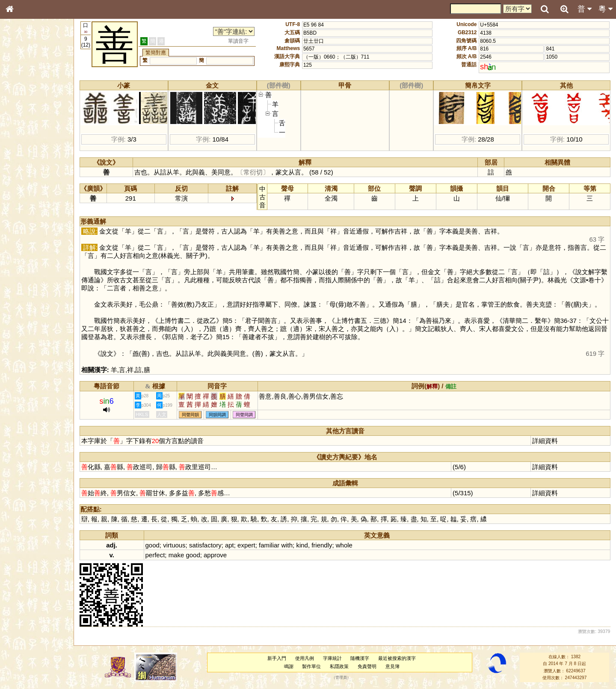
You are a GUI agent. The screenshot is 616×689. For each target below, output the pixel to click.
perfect (155, 555)
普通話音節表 (26, 237)
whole (344, 545)
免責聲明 (367, 666)
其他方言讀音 (26, 245)
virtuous (174, 545)
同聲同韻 (190, 415)
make (176, 555)
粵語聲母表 (24, 178)
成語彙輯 (21, 285)
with (287, 545)
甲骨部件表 (24, 131)
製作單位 (311, 666)
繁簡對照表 (24, 293)
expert (246, 545)
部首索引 (21, 115)
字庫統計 (332, 658)
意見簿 (392, 666)
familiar (269, 545)
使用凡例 (305, 658)
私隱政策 (339, 666)
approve (215, 555)
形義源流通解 (26, 148)
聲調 (41, 229)
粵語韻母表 (24, 187)
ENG (38, 94)
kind (302, 545)
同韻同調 (217, 415)
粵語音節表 (24, 170)
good (153, 545)
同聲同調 (244, 415)
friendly (322, 545)
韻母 (29, 229)
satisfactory (205, 545)
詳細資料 (545, 441)
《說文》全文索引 (31, 269)
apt (230, 545)
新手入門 (277, 658)
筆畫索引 (21, 123)
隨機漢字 (360, 658)
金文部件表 (24, 139)
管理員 (341, 678)
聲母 (17, 229)
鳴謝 (289, 666)
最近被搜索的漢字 (397, 658)
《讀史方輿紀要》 (31, 277)
